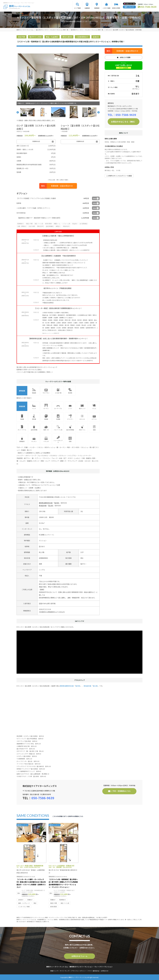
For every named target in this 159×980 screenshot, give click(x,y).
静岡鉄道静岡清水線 (46, 503)
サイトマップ (65, 970)
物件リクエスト (129, 7)
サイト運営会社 (94, 970)
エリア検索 (77, 8)
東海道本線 (43, 506)
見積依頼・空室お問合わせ (62, 186)
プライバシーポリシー (79, 970)
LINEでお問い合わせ (124, 66)
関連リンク (54, 970)
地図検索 (97, 8)
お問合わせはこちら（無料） (124, 122)
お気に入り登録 (125, 57)
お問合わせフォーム (79, 956)
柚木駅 (57, 503)
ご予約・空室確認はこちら (121, 791)
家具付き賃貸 (116, 8)
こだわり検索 (107, 8)
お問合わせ (105, 970)
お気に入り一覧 (130, 4)
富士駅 (51, 506)
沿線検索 (87, 8)
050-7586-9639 (148, 7)
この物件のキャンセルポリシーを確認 (119, 176)
